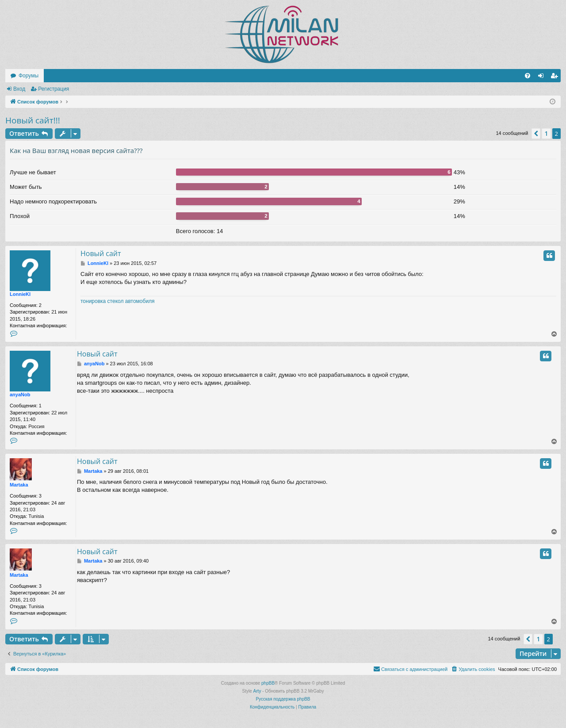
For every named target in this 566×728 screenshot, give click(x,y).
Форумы (29, 76)
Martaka (19, 485)
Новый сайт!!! (33, 120)
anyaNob (20, 395)
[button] (536, 134)
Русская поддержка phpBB (283, 699)
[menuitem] (528, 76)
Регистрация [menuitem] (556, 77)
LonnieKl (20, 294)
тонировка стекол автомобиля (118, 301)
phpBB (268, 683)
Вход (19, 89)
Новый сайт (101, 253)
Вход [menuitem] (543, 77)
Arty (257, 691)
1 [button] (546, 133)
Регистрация (54, 89)
